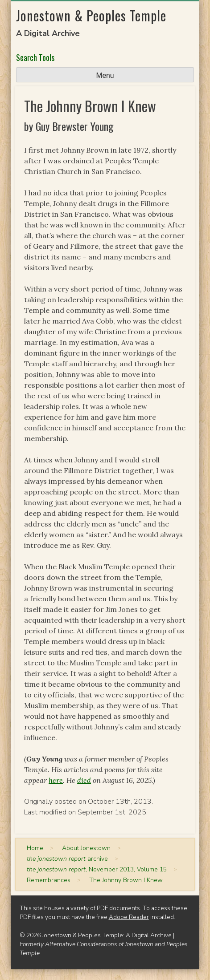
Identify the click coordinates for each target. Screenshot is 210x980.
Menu (105, 75)
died (84, 780)
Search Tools (35, 57)
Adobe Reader (129, 917)
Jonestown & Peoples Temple (91, 15)
